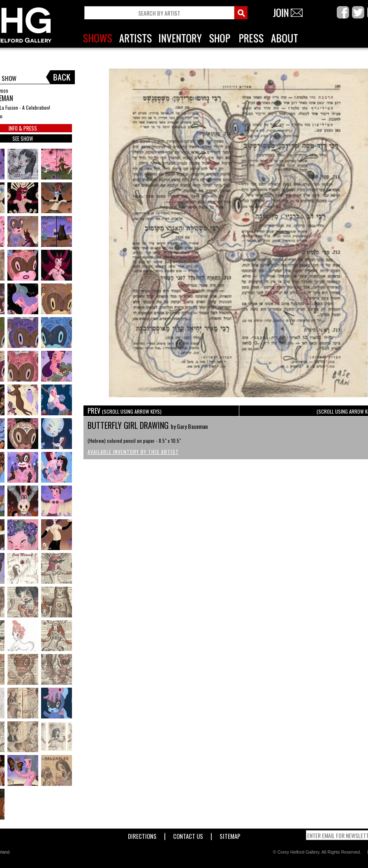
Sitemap (230, 835)
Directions (142, 835)
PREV (125, 411)
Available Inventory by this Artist (133, 452)
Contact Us (188, 835)
